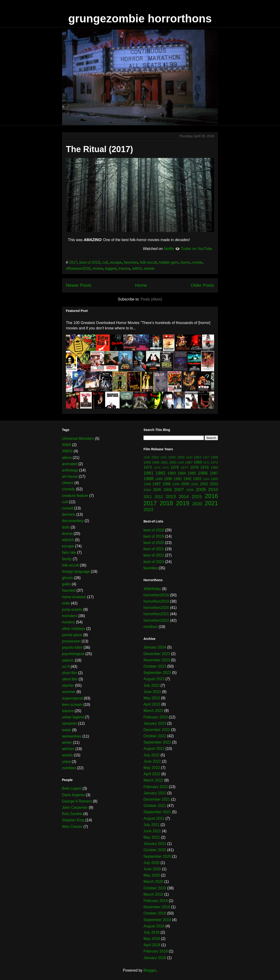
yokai (66, 762)
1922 (155, 457)
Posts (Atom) (151, 299)
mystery (68, 622)
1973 (148, 467)
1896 (147, 457)
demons (69, 514)
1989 (159, 479)
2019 (183, 503)
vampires (70, 723)
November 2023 (157, 660)
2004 (147, 490)
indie (66, 603)
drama (67, 534)
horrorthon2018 (156, 595)
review (98, 268)
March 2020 (153, 882)
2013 (171, 497)
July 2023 (152, 685)
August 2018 (154, 926)
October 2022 (155, 736)
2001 (195, 484)
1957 (206, 457)
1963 (173, 462)
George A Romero (77, 801)
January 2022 (155, 793)
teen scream (72, 705)
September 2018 (157, 920)
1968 (198, 462)
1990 (168, 479)
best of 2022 (154, 555)
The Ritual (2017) (99, 149)
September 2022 (157, 742)
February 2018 (156, 951)
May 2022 (152, 768)
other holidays (74, 629)
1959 (147, 462)
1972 (214, 462)
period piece (72, 635)
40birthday (152, 589)
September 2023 (157, 673)
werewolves (72, 736)
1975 (165, 468)
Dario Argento (73, 795)
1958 (214, 457)
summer (69, 692)
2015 (197, 497)
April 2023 (152, 704)
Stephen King (73, 820)
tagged (111, 268)
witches (68, 749)
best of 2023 (154, 562)
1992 (188, 479)
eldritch (68, 540)
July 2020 (152, 863)
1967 (189, 462)
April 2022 (152, 774)
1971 (206, 463)
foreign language (76, 572)
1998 (167, 484)
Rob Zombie (72, 814)
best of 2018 (90, 262)
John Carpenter (75, 808)
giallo (66, 584)
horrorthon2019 (156, 601)
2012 (159, 497)
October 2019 (155, 888)
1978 (194, 467)
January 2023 (155, 723)
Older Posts (202, 285)
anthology (70, 470)
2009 (201, 490)
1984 (182, 473)
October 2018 (155, 913)
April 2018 (152, 945)
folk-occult (148, 262)
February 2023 (156, 717)
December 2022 (157, 730)
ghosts (67, 578)
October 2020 (155, 850)
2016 (211, 496)
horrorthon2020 (156, 608)
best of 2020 (154, 543)
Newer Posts (79, 285)
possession (71, 641)
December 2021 (157, 799)
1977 (184, 468)
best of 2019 (154, 536)
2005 (157, 490)
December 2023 (157, 654)
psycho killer (72, 647)
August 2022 (154, 749)
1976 (175, 467)
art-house (70, 476)
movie (197, 262)
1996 (147, 484)
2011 (148, 497)
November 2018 (157, 907)
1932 (172, 457)
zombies (69, 768)
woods (149, 268)
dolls (66, 527)
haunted (69, 590)
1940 (189, 457)
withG (137, 268)
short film (70, 673)
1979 (205, 467)
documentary (73, 521)
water (67, 730)
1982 (160, 473)
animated (70, 464)
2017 (73, 262)
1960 (156, 462)
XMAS (67, 451)
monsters (70, 616)
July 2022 (152, 755)
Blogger (150, 970)
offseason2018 (78, 268)
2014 (184, 497)
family (67, 559)
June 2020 (152, 869)
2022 (149, 510)
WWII (67, 445)
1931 (164, 457)
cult (105, 262)
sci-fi (66, 667)
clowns (68, 483)
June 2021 (152, 831)
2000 (185, 484)
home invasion (74, 597)
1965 (181, 463)
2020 (197, 504)
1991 (178, 479)
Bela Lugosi (72, 788)
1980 (214, 468)
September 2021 (157, 812)
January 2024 (155, 647)
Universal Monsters (78, 439)
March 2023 (153, 711)
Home (141, 285)
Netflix (169, 249)
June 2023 (152, 692)
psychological (73, 654)
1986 (203, 473)
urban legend (73, 717)
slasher (68, 685)
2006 (168, 490)
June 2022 (152, 761)
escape (116, 262)
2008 (190, 490)
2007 (179, 490)
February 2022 (156, 787)
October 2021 (155, 806)
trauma (124, 268)
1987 (214, 473)
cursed (68, 508)
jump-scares (72, 610)
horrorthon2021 (156, 614)
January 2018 (155, 958)
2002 (204, 484)
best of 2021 (154, 549)
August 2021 (154, 818)
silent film (70, 679)
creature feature (75, 496)
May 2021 (152, 837)
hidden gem (169, 262)
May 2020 (152, 875)
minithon (150, 627)
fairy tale (69, 552)
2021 (211, 503)
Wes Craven (72, 827)
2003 (214, 484)
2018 (166, 503)
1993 (197, 479)
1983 (172, 473)
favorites (131, 262)
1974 (157, 468)
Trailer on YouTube (196, 249)
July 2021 (152, 825)
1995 (214, 479)
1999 (176, 484)
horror (185, 262)
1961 (164, 462)
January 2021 (155, 844)
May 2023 (152, 698)
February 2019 (156, 901)
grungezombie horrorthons (140, 19)
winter (67, 743)
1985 (192, 473)
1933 (181, 457)
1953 (198, 457)
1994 (206, 479)
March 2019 (153, 894)
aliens (67, 458)
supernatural (72, 698)
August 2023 (154, 679)
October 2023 (155, 666)
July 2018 (152, 932)
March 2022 (153, 780)
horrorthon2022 (156, 620)
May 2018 (152, 939)
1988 (149, 479)
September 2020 (157, 856)
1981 (149, 473)
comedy (68, 489)
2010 (213, 490)
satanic (68, 660)
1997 (157, 484)
